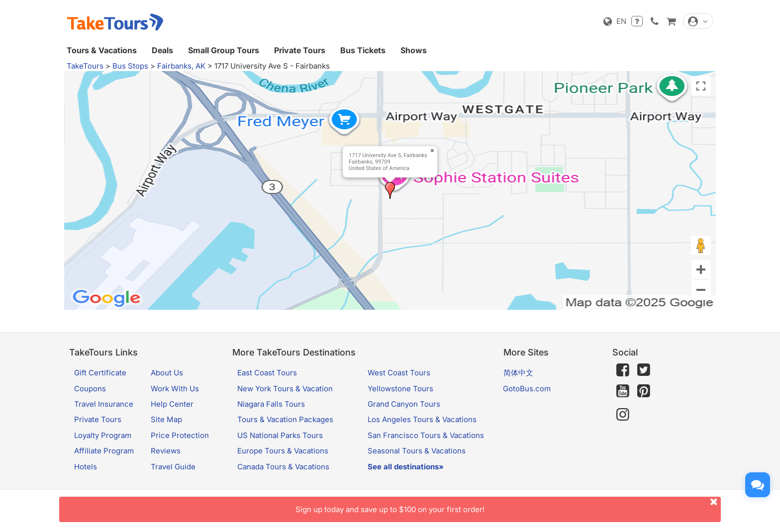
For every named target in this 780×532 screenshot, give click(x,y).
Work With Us (175, 389)
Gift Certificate (100, 373)
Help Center (172, 404)
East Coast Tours (267, 373)
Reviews (166, 451)
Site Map (166, 419)
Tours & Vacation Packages (285, 419)
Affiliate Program (104, 451)
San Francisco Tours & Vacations (426, 435)
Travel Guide (173, 467)
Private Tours (300, 50)
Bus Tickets (363, 50)
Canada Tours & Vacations (283, 467)
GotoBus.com (527, 389)
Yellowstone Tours (400, 389)
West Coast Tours (399, 373)
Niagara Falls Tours (271, 404)
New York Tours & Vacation (285, 389)
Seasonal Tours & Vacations (417, 451)
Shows (414, 50)
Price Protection (180, 435)
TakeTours (85, 66)
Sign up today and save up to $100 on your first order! (508, 505)
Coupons (90, 389)
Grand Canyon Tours (404, 404)
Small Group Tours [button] (224, 50)
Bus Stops (130, 66)
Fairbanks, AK (181, 66)
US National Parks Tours (280, 435)
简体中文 (518, 373)
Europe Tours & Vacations (283, 451)
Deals (162, 50)
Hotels (86, 467)
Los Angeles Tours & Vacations (422, 419)
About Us (167, 373)
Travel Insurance (104, 404)
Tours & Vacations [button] (102, 50)
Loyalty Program (103, 435)
